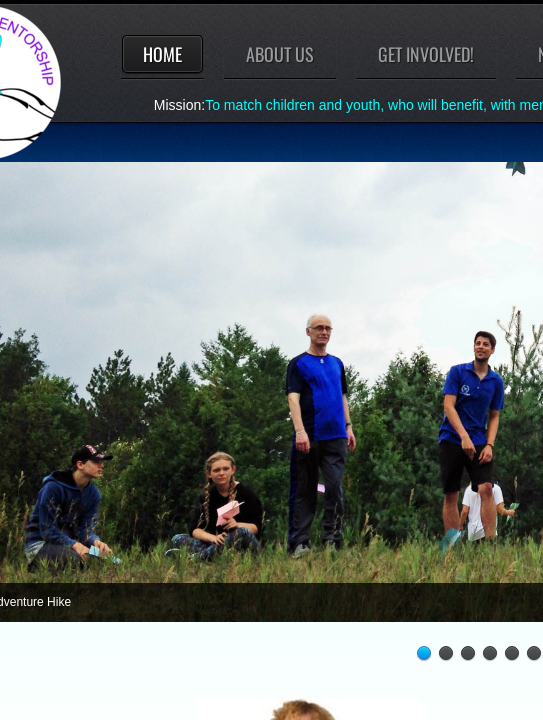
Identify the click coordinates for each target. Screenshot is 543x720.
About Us (280, 54)
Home (162, 54)
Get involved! (426, 54)
